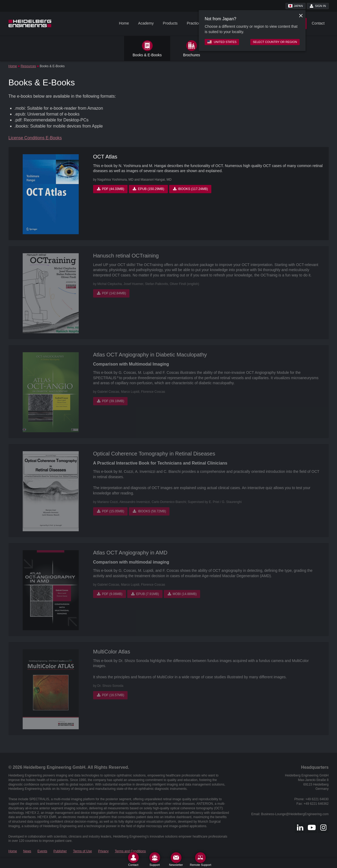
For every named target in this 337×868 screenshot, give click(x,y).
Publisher (60, 851)
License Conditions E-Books (35, 138)
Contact (318, 23)
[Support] (155, 859)
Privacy (103, 851)
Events (42, 851)
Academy (146, 23)
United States (222, 42)
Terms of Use (83, 851)
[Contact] (133, 859)
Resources (28, 66)
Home (124, 23)
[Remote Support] (200, 859)
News (27, 851)
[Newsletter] (176, 859)
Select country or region (275, 42)
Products (170, 23)
